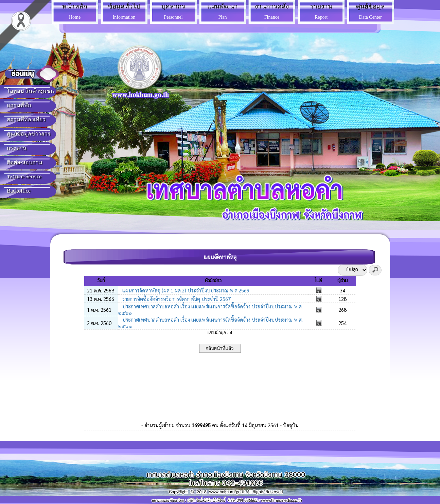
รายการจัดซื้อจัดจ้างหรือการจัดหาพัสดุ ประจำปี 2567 (176, 299)
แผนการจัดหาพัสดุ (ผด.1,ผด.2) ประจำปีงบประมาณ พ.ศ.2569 (185, 290)
